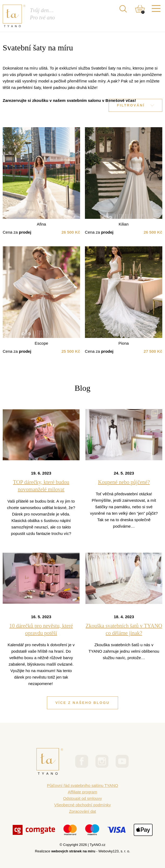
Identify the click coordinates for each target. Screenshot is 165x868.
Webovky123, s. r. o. (114, 851)
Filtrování (135, 105)
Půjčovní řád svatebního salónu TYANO (82, 785)
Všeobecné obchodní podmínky (82, 805)
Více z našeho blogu (82, 703)
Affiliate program (83, 792)
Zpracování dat (82, 811)
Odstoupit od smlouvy (82, 798)
